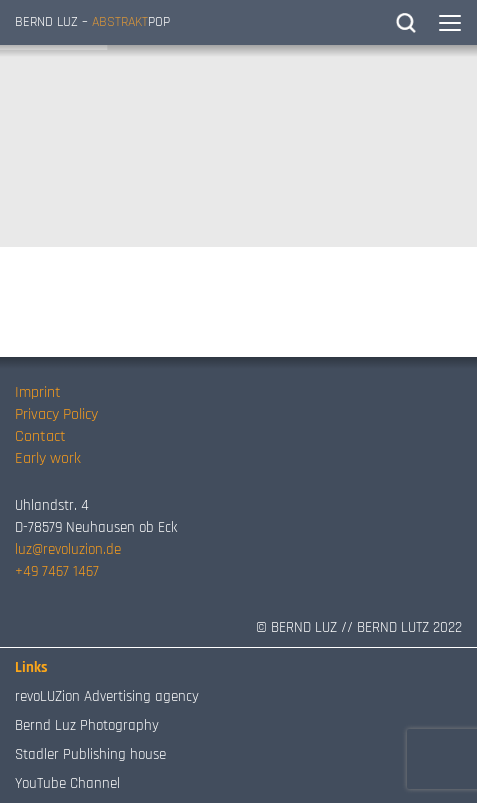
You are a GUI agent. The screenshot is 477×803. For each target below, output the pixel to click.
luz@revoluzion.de (68, 549)
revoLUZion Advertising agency (107, 696)
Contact (40, 436)
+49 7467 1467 (57, 571)
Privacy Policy (56, 414)
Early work (48, 458)
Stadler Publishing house (90, 754)
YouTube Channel (67, 783)
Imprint (38, 392)
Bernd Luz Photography (87, 725)
